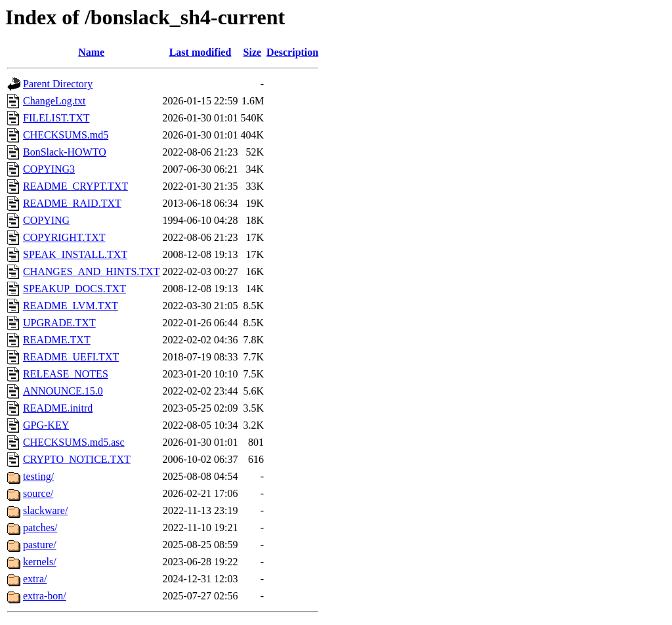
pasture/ (40, 545)
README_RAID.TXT (72, 203)
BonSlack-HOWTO (65, 152)
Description (292, 52)
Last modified (200, 52)
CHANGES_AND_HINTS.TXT (91, 271)
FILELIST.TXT (56, 118)
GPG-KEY (46, 425)
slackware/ (45, 510)
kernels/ (40, 562)
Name (91, 52)
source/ (38, 493)
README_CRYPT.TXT (75, 186)
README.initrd (58, 408)
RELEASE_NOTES (66, 374)
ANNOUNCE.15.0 (63, 391)
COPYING (46, 220)
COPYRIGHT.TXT (64, 237)
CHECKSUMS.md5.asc (74, 442)
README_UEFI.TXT (71, 357)
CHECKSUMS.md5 (66, 135)
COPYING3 (49, 169)
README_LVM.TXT (71, 306)
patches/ (40, 528)
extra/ (35, 579)
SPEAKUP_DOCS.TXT (74, 289)
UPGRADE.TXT (59, 323)
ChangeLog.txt (54, 101)
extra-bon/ (45, 596)
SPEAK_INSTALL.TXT (75, 254)
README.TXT (57, 340)
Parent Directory (58, 84)
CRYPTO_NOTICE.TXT (77, 459)
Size (253, 52)
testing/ (38, 476)
